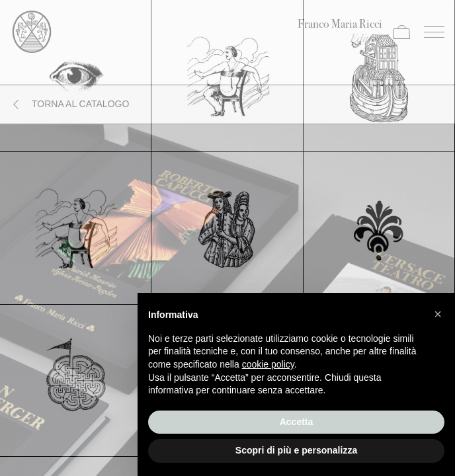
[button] (438, 314)
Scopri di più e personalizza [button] (296, 450)
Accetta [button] (297, 422)
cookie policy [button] (268, 364)
